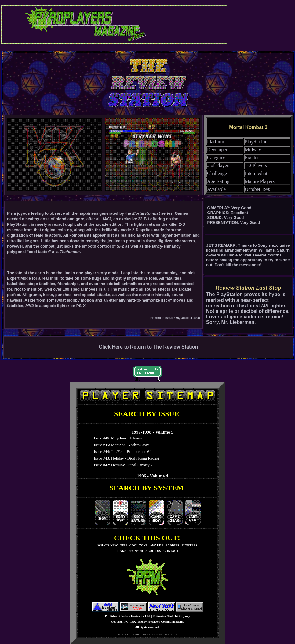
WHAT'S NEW (108, 545)
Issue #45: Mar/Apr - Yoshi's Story (120, 445)
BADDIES (172, 545)
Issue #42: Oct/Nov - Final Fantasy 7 (122, 465)
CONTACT (171, 551)
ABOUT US (153, 551)
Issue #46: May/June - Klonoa (117, 438)
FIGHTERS (190, 545)
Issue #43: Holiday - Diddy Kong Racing (126, 458)
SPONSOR (136, 551)
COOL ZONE (139, 545)
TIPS (123, 545)
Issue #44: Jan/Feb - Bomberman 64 (122, 451)
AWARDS (156, 545)
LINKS (121, 551)
